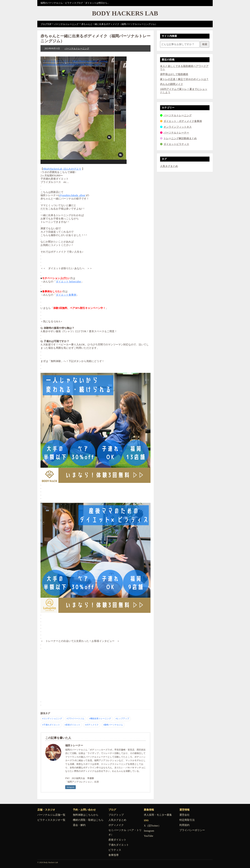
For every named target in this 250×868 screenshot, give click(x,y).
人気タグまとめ (169, 166)
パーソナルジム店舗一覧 (51, 815)
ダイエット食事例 (66, 295)
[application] (84, 110)
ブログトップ (116, 815)
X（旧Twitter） (152, 826)
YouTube (148, 836)
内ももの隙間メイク (172, 84)
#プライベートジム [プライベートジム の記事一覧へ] (76, 718)
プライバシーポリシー (192, 830)
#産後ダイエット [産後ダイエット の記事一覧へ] (73, 725)
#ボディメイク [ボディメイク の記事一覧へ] (92, 725)
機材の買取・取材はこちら (88, 820)
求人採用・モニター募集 (158, 815)
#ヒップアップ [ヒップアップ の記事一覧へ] (123, 718)
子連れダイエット (119, 845)
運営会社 (184, 815)
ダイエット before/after (68, 282)
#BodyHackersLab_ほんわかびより (62, 169)
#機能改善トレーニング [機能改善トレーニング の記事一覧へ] (100, 718)
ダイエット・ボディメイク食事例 (183, 121)
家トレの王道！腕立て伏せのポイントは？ (184, 79)
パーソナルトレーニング (77, 49)
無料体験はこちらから (86, 815)
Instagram (70, 787)
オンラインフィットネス (178, 127)
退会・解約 (79, 825)
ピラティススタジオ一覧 (51, 820)
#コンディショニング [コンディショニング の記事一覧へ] (52, 718)
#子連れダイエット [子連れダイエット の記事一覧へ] (51, 725)
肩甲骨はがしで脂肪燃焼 (174, 74)
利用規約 (184, 825)
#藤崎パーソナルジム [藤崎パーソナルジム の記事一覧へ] (113, 725)
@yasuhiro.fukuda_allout (72, 195)
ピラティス (115, 850)
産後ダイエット (117, 840)
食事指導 (114, 855)
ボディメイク (116, 825)
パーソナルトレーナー (176, 133)
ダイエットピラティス (176, 144)
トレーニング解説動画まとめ (180, 138)
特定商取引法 (187, 820)
